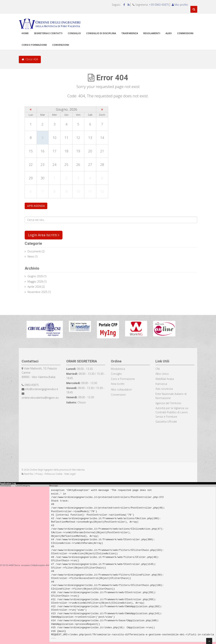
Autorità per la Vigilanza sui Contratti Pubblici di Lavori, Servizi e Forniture (172, 412)
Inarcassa (161, 384)
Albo (169, 33)
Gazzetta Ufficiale (166, 422)
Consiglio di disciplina (101, 33)
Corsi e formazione (34, 45)
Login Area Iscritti (44, 235)
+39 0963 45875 (159, 5)
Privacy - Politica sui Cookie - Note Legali (56, 474)
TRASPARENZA (130, 33)
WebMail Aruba (165, 379)
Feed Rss (28, 474)
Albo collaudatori (121, 389)
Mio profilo (180, 5)
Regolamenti (152, 33)
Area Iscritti (118, 384)
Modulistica (118, 369)
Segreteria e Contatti (48, 33)
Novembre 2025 (37, 292)
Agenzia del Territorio (168, 403)
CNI (158, 369)
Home (25, 33)
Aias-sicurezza (164, 389)
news (31, 256)
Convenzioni (61, 45)
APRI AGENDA (36, 206)
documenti (34, 251)
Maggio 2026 (35, 281)
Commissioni (185, 33)
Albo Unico (162, 374)
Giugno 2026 (35, 276)
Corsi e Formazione (123, 379)
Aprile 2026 (34, 287)
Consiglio (74, 33)
